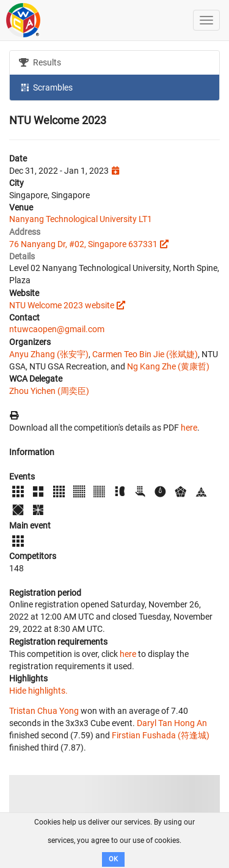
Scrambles (46, 87)
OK (113, 859)
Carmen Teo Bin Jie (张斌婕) (145, 354)
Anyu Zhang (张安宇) (49, 354)
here (189, 428)
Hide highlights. (38, 691)
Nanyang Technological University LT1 (81, 219)
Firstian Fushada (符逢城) (161, 735)
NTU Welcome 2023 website (62, 305)
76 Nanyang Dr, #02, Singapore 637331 (83, 244)
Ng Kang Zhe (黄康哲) (168, 366)
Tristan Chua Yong (44, 711)
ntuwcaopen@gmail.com (57, 329)
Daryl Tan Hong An (172, 723)
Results (40, 62)
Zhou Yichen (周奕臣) (49, 391)
